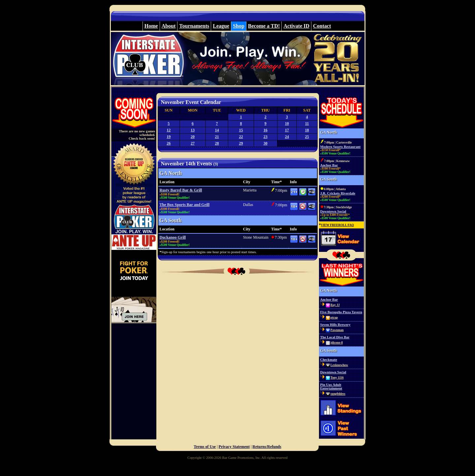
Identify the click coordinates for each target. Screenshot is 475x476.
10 (287, 123)
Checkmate (329, 360)
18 (307, 130)
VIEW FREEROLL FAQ (337, 225)
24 (287, 137)
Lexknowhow (339, 365)
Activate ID (296, 26)
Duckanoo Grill (173, 237)
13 (193, 130)
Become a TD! (264, 26)
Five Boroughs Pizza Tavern (341, 312)
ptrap (334, 318)
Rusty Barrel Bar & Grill (181, 190)
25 (307, 137)
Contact (322, 26)
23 (266, 137)
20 (193, 137)
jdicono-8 (337, 343)
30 (266, 143)
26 (169, 143)
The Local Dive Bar (335, 337)
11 (307, 123)
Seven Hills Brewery (335, 325)
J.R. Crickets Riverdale (338, 193)
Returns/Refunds (267, 447)
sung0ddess (338, 394)
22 (241, 137)
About (169, 26)
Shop (239, 26)
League (221, 26)
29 (241, 143)
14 (217, 130)
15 (241, 130)
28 (217, 143)
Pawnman (337, 330)
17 (287, 130)
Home (151, 26)
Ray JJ (335, 305)
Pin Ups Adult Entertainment (331, 387)
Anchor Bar (329, 165)
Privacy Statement (234, 447)
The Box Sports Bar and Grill (185, 205)
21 (217, 137)
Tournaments (194, 26)
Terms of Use (205, 447)
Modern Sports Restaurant (341, 147)
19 (169, 137)
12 (169, 130)
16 (266, 130)
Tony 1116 (337, 378)
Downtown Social (333, 211)
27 (193, 143)
